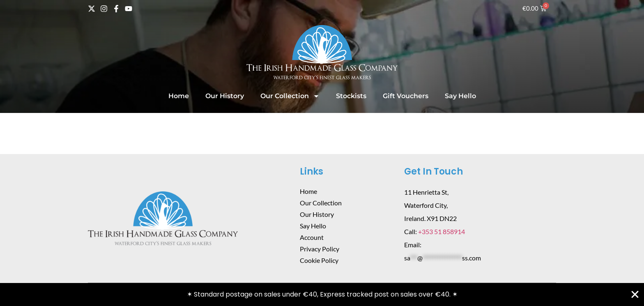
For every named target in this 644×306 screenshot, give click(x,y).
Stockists (351, 96)
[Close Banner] (635, 294)
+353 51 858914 (442, 231)
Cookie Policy (319, 260)
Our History (225, 96)
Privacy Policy (320, 249)
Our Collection (290, 96)
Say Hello (460, 96)
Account (312, 237)
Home (179, 96)
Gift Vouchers (406, 96)
